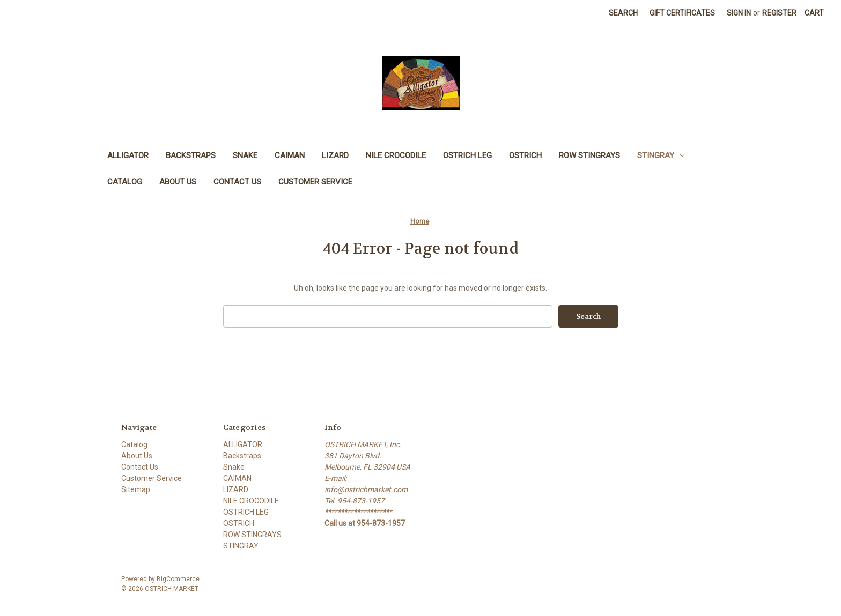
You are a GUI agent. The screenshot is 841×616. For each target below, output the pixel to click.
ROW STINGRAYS (589, 155)
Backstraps (191, 155)
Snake (245, 155)
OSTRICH (525, 155)
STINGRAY (661, 155)
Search (623, 13)
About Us (178, 182)
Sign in (739, 13)
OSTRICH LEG (467, 155)
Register (779, 13)
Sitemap (136, 489)
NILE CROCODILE (396, 155)
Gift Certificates (682, 13)
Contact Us (237, 182)
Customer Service (315, 182)
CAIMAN (290, 155)
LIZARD (335, 155)
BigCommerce (178, 579)
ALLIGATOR (128, 155)
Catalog (125, 182)
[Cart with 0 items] (814, 13)
